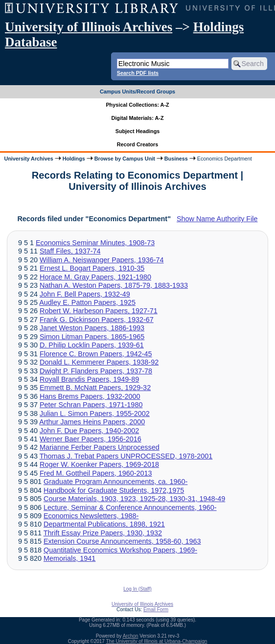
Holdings (74, 159)
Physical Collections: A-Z (137, 105)
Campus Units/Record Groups (137, 92)
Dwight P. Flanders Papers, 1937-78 (96, 371)
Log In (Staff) (137, 589)
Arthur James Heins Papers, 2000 (92, 422)
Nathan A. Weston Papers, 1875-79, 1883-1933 (114, 285)
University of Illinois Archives (89, 27)
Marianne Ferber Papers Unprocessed (100, 447)
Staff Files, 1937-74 (70, 251)
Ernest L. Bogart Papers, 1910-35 (92, 268)
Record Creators (138, 144)
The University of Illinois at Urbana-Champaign (157, 641)
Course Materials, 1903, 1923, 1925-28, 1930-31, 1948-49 (134, 499)
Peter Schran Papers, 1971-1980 (91, 405)
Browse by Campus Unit (125, 159)
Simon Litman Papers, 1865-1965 (92, 337)
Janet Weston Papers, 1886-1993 (92, 328)
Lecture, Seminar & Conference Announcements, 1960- (130, 507)
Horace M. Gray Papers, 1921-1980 (95, 277)
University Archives (28, 159)
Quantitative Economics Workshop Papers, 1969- (120, 550)
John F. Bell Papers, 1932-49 (85, 294)
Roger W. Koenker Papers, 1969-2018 (99, 464)
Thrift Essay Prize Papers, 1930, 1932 (103, 533)
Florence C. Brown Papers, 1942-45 (96, 354)
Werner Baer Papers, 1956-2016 (91, 439)
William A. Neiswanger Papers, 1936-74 (102, 260)
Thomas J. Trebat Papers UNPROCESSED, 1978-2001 (126, 456)
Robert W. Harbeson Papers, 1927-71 (99, 311)
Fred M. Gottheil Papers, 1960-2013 (96, 473)
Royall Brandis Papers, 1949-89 (89, 379)
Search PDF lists (138, 73)
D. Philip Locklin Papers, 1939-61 (92, 345)
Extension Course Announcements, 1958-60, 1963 (122, 541)
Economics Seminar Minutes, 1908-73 (95, 243)
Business (176, 159)
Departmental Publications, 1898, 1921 (104, 524)
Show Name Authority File (217, 219)
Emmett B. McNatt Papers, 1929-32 (95, 388)
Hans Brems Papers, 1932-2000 (90, 396)
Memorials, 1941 (69, 558)
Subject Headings (138, 131)
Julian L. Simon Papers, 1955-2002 (95, 414)
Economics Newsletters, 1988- (91, 516)
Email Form (156, 609)
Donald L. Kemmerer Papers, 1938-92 (99, 362)
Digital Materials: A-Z (138, 118)
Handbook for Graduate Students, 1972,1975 (114, 490)
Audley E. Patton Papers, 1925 (87, 302)
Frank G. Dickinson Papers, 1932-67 (97, 320)
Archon (131, 636)
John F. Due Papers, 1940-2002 (89, 431)
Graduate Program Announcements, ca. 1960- (115, 482)
